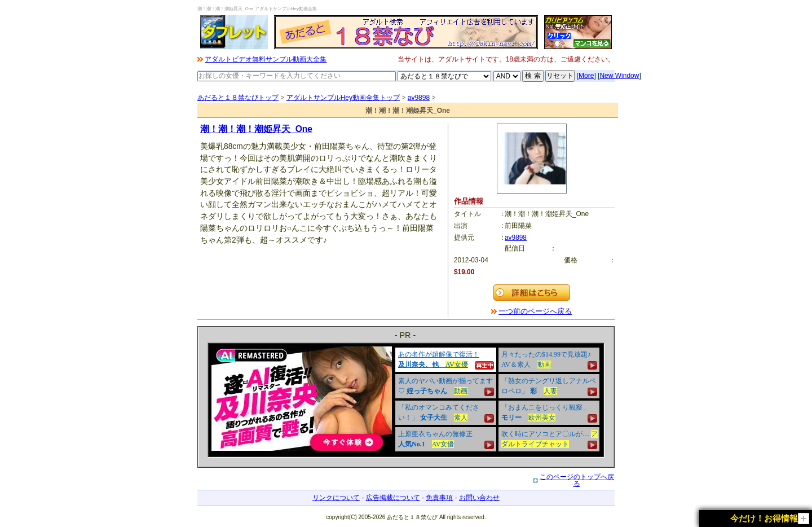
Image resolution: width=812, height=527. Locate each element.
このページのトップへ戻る (577, 480)
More (586, 76)
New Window (619, 76)
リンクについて (336, 498)
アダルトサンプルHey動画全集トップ (343, 98)
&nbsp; (406, 400)
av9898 (419, 98)
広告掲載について (393, 498)
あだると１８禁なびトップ (238, 98)
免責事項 (439, 498)
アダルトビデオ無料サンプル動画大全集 (266, 59)
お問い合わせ (479, 498)
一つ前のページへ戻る (535, 311)
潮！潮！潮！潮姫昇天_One (256, 129)
